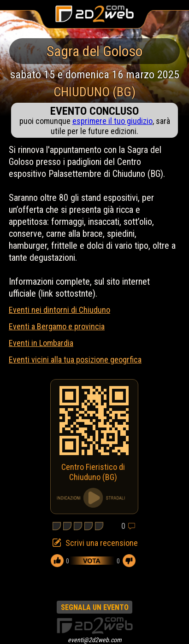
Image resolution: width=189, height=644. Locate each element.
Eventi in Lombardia (41, 343)
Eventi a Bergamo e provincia (57, 326)
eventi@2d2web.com (95, 640)
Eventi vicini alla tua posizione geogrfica (75, 360)
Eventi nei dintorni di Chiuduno (59, 310)
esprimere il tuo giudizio (112, 121)
